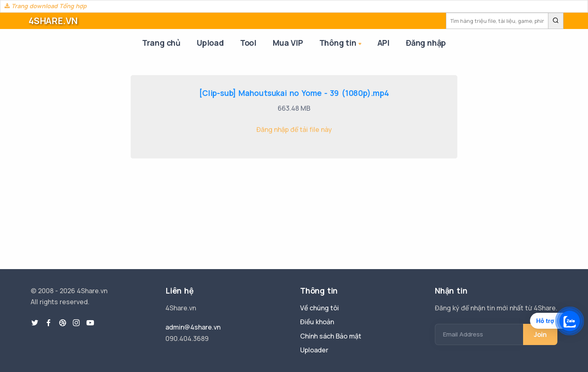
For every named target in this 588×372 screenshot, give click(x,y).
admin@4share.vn (193, 327)
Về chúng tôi (320, 308)
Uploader (314, 350)
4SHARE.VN (53, 21)
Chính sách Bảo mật (331, 336)
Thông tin (341, 43)
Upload (210, 43)
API (383, 43)
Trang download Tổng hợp (46, 6)
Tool (248, 43)
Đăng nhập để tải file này (294, 129)
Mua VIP (288, 43)
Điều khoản (317, 322)
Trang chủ (161, 43)
